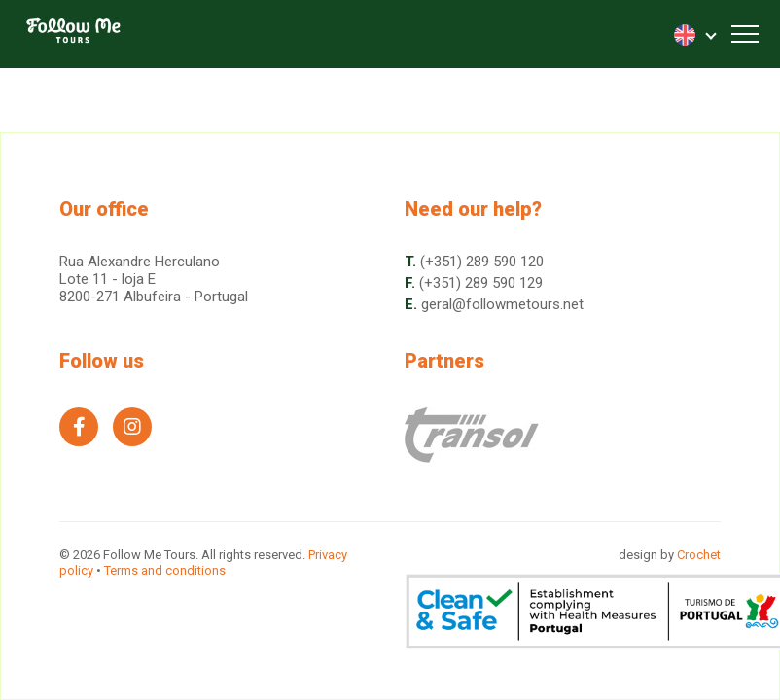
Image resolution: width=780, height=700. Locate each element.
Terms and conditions (165, 570)
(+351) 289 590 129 (481, 283)
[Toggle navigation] (745, 34)
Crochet (699, 555)
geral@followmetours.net (502, 304)
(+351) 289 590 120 (482, 262)
